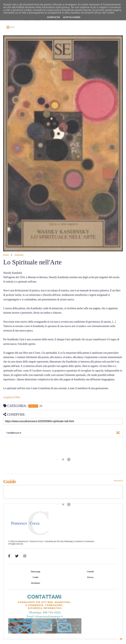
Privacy (90, 577)
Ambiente (19, 255)
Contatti (90, 572)
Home (6, 255)
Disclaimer (36, 583)
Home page (36, 572)
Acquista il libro (12, 397)
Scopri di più (53, 17)
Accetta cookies (72, 17)
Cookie (36, 577)
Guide (10, 481)
